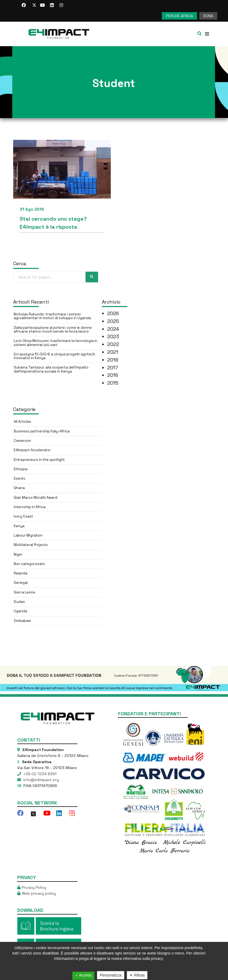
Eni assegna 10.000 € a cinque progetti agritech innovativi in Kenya (54, 356)
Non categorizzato (29, 564)
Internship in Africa (30, 507)
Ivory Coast (23, 516)
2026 (113, 313)
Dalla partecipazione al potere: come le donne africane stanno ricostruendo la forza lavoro (53, 329)
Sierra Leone (24, 592)
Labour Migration (28, 535)
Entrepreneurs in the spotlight (39, 460)
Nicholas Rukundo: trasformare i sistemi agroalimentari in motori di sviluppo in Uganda (52, 316)
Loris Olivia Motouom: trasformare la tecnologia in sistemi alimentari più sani (56, 343)
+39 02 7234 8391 (39, 774)
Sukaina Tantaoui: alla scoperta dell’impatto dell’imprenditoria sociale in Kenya (51, 369)
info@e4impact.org (41, 780)
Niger (18, 554)
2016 (113, 375)
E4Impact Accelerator (32, 450)
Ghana (19, 488)
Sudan (19, 602)
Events (19, 478)
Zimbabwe (22, 621)
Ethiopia (21, 469)
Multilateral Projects (31, 545)
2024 (113, 329)
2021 (113, 352)
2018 (113, 360)
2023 (113, 336)
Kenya (19, 526)
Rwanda (21, 573)
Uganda (20, 611)
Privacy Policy (34, 887)
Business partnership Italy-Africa (42, 431)
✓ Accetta (83, 975)
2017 (113, 368)
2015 (113, 383)
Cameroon (22, 441)
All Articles (22, 422)
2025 (113, 321)
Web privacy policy (39, 893)
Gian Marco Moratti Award (35, 498)
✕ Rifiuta (137, 975)
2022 (113, 344)
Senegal (21, 583)
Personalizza (111, 975)
